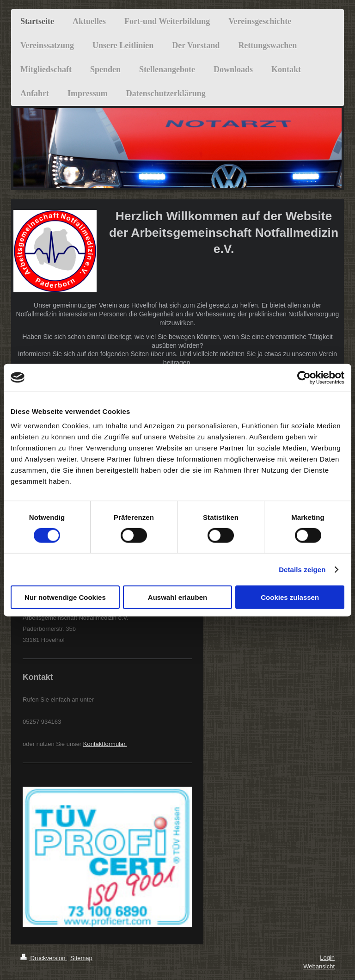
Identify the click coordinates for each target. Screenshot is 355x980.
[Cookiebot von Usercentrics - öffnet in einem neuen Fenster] (304, 377)
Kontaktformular (104, 744)
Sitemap (81, 958)
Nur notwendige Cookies (65, 597)
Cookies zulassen (290, 597)
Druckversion (44, 958)
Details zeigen (302, 569)
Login (327, 958)
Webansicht (319, 966)
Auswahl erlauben (177, 597)
